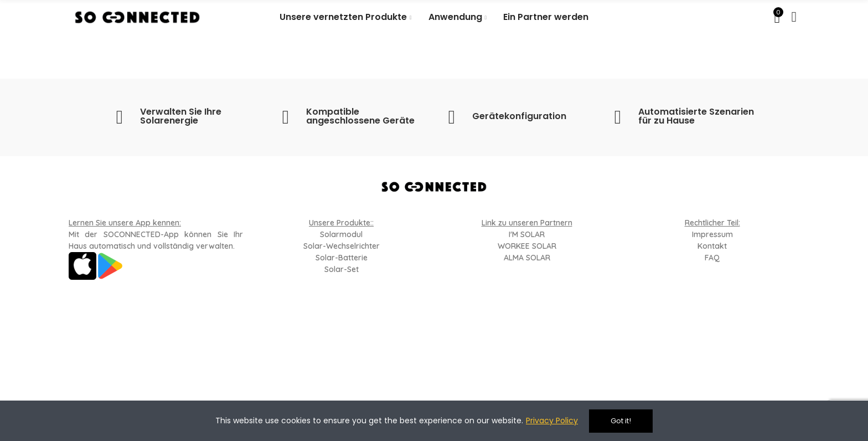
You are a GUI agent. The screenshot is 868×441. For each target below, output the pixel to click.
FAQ (712, 258)
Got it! (621, 421)
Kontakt (712, 246)
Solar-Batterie (342, 258)
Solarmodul (341, 234)
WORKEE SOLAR (527, 246)
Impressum (712, 234)
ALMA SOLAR (527, 258)
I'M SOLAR (527, 234)
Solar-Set (342, 269)
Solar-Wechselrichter (342, 246)
